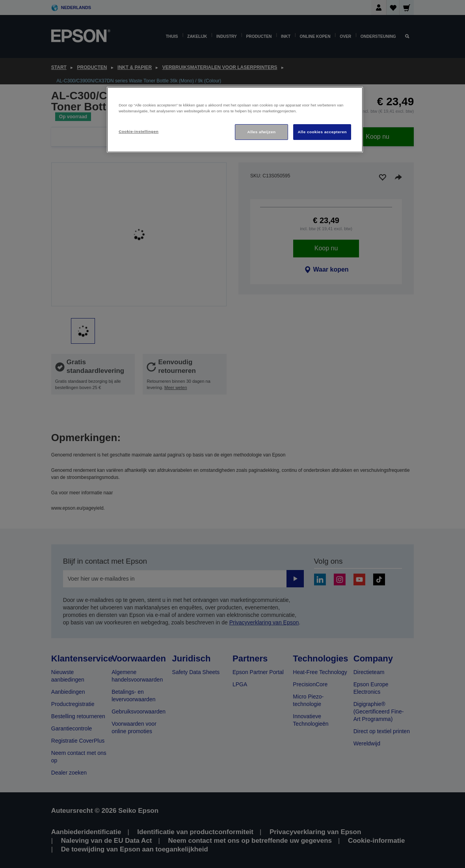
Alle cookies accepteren (322, 132)
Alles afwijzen (262, 132)
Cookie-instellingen (139, 131)
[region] (235, 120)
